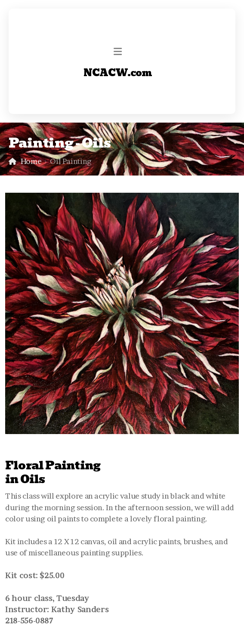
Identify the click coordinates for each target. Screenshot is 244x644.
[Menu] (118, 52)
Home (31, 161)
